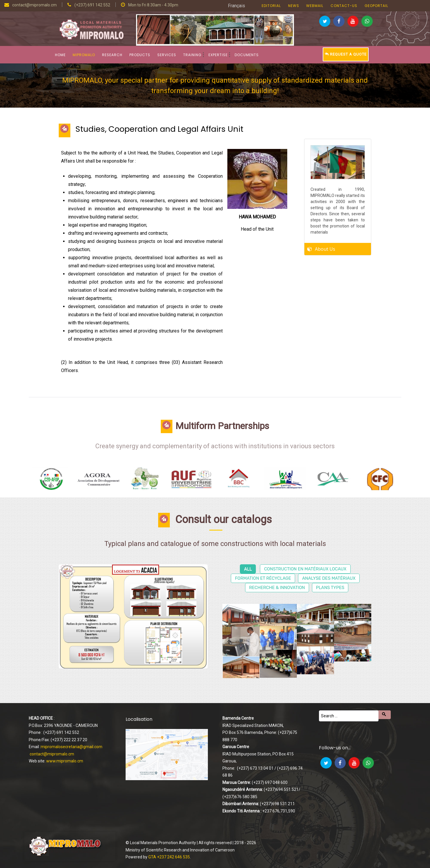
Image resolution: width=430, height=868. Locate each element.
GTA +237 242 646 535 (169, 857)
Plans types (330, 588)
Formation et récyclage (263, 578)
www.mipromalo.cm (65, 761)
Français (237, 6)
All (248, 569)
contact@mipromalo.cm (52, 754)
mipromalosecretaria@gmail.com (72, 747)
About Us (325, 246)
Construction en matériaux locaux (305, 569)
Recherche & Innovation (277, 588)
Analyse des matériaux (329, 578)
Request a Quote (346, 54)
